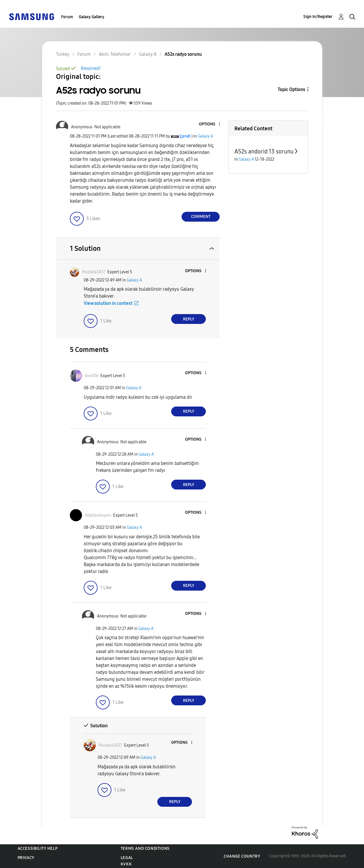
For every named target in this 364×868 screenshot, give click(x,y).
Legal (127, 858)
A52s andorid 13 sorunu (264, 151)
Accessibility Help (38, 848)
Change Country (242, 856)
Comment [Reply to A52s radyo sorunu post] (201, 217)
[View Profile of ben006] (92, 376)
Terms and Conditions (145, 848)
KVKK (126, 864)
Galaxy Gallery (92, 17)
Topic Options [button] (291, 89)
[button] (210, 124)
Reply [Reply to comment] (189, 319)
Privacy (26, 858)
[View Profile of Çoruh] (185, 136)
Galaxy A (205, 136)
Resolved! (91, 68)
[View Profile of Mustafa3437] (94, 272)
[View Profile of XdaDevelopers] (98, 515)
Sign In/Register (318, 17)
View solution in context (108, 303)
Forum (67, 17)
